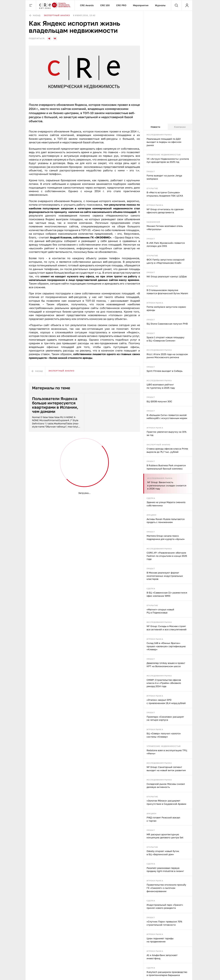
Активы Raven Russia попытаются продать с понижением (166, 521)
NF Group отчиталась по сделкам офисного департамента (165, 211)
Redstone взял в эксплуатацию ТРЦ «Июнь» (167, 752)
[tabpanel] (168, 555)
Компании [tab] (180, 127)
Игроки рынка (155, 205)
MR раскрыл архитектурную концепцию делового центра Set (165, 836)
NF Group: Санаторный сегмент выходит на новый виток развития (166, 769)
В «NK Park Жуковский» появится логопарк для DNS (166, 244)
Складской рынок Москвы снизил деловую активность (166, 786)
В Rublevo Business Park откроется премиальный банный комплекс (166, 467)
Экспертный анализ (158, 445)
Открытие (152, 188)
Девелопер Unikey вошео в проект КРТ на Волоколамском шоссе (166, 665)
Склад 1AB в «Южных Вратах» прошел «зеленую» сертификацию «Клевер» (166, 646)
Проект (151, 171)
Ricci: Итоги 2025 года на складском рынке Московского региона (167, 356)
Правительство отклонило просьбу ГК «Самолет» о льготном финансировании (166, 888)
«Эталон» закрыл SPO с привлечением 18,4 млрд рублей (166, 701)
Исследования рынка (159, 135)
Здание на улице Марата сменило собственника (166, 504)
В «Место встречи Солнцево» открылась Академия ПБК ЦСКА (165, 194)
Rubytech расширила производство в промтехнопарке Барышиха (167, 974)
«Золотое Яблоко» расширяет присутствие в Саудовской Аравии (166, 802)
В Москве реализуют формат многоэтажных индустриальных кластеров (165, 576)
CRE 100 (105, 5)
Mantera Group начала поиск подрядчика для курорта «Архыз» (166, 537)
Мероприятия (141, 5)
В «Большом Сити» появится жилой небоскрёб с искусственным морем (167, 417)
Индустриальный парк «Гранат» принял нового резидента (165, 906)
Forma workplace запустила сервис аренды (166, 308)
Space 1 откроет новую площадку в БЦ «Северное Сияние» (165, 339)
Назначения (153, 222)
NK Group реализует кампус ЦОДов (167, 276)
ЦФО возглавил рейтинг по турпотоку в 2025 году (161, 386)
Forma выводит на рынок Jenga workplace (164, 177)
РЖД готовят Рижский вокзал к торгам (163, 819)
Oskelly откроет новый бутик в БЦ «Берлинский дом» (163, 853)
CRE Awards (87, 5)
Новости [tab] (155, 127)
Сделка (151, 498)
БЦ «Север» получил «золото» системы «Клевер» (164, 735)
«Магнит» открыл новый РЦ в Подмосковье (160, 611)
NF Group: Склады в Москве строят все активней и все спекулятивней (167, 628)
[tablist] (168, 127)
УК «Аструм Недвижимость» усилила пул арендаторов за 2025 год (168, 160)
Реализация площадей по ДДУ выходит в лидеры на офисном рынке (164, 142)
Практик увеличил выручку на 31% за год (167, 433)
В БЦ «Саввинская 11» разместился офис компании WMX (167, 594)
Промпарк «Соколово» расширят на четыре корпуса (165, 718)
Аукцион (152, 515)
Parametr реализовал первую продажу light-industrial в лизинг (165, 870)
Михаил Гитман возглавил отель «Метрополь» (165, 228)
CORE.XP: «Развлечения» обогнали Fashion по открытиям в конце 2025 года (167, 556)
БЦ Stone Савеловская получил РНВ (167, 324)
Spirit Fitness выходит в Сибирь (165, 371)
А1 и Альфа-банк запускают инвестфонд (162, 957)
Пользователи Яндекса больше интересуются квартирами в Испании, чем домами (55, 405)
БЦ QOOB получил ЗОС (159, 401)
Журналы (160, 5)
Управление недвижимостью (164, 155)
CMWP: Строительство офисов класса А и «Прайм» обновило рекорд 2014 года (164, 683)
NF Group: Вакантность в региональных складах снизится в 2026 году (167, 485)
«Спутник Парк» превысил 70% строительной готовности (164, 923)
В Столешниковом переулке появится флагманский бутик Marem (167, 292)
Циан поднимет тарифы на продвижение (160, 940)
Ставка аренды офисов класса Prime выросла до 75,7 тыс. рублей (167, 450)
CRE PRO (121, 5)
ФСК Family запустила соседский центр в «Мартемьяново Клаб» (166, 261)
